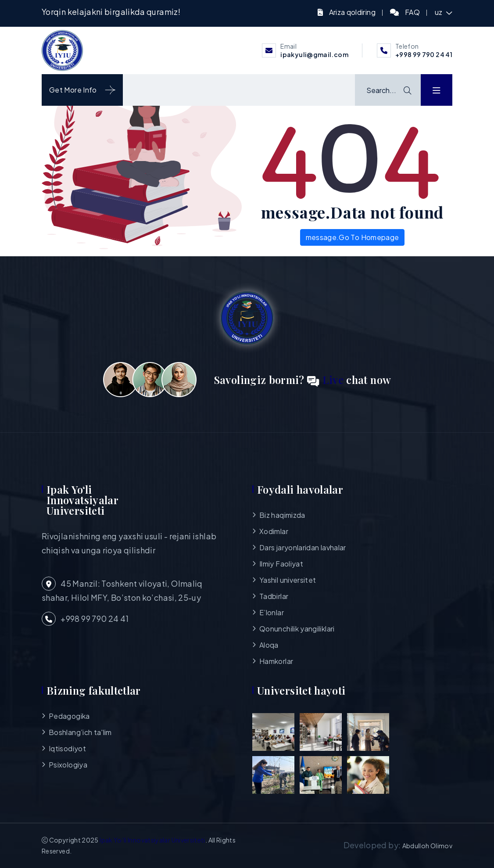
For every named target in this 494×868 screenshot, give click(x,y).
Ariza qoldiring (352, 12)
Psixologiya (68, 765)
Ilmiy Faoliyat (281, 564)
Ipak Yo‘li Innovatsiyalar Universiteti (152, 840)
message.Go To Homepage (353, 237)
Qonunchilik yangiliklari (297, 629)
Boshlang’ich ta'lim (80, 732)
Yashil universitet (288, 580)
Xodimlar (274, 531)
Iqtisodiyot (67, 748)
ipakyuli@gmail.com (314, 54)
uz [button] (439, 12)
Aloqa (269, 645)
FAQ (412, 12)
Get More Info (82, 90)
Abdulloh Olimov (427, 846)
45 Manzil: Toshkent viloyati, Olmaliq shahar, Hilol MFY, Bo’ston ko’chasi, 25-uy (122, 590)
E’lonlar (272, 612)
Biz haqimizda (282, 515)
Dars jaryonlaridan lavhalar (303, 547)
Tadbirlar (274, 596)
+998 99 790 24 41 (424, 54)
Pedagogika (69, 716)
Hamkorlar (276, 661)
